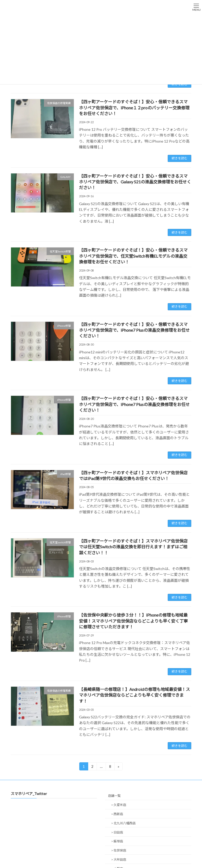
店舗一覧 (114, 796)
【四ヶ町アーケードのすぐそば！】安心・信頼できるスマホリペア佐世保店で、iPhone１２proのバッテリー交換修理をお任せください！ (134, 108)
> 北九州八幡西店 (123, 823)
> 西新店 (117, 814)
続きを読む (179, 158)
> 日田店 (117, 832)
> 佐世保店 (119, 850)
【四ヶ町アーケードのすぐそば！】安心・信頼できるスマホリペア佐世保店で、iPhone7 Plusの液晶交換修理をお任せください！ (134, 330)
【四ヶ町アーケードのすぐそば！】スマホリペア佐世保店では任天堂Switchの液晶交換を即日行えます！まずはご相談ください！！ (133, 547)
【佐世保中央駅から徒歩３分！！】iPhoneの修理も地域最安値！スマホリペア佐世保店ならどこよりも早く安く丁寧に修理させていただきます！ (133, 621)
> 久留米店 (119, 805)
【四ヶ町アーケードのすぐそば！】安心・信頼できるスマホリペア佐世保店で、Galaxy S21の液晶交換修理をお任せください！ (135, 182)
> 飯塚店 (117, 841)
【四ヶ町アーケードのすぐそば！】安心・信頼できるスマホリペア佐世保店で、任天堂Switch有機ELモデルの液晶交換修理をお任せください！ (133, 256)
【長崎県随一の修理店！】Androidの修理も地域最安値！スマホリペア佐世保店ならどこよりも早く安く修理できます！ (134, 695)
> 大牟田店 (119, 859)
